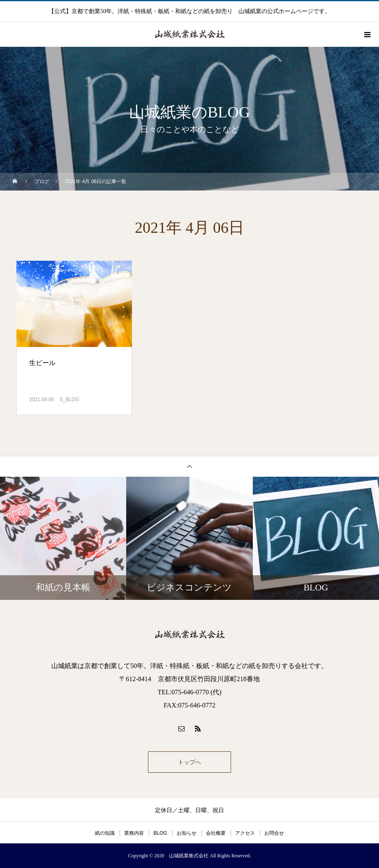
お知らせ (187, 833)
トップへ (189, 762)
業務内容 (134, 833)
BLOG (160, 833)
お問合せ (274, 833)
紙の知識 (105, 833)
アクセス (245, 833)
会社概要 (216, 833)
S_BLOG (69, 400)
